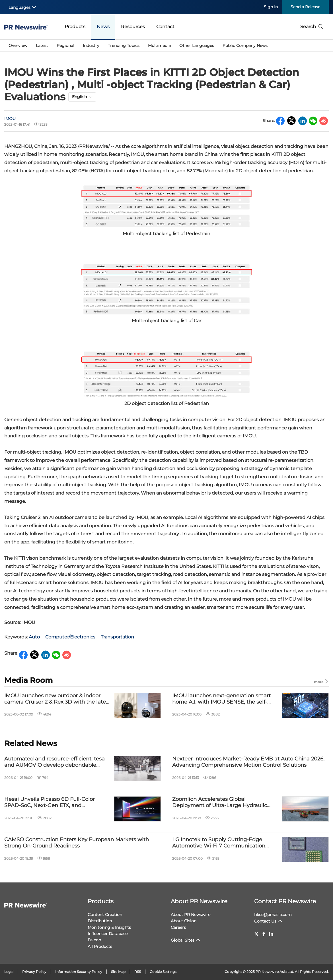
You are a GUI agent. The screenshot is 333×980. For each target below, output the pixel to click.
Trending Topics (124, 46)
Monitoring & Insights (109, 927)
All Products (100, 946)
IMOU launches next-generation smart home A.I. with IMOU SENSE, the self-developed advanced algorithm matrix (222, 699)
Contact (165, 27)
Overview (18, 46)
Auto (34, 637)
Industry (91, 46)
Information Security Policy (79, 972)
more (321, 682)
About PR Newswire (199, 901)
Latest (42, 46)
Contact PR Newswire (285, 901)
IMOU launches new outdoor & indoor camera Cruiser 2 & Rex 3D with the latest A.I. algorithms (57, 699)
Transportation (117, 637)
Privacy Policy (34, 972)
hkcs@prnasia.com (273, 915)
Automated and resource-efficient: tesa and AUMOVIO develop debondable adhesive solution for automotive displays (57, 762)
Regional (65, 46)
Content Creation (105, 915)
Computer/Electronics (70, 637)
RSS (138, 972)
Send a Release (305, 7)
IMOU (10, 119)
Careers (178, 927)
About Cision (184, 921)
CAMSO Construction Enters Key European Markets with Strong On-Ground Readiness (77, 843)
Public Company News (245, 46)
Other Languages (197, 46)
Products (75, 27)
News (103, 27)
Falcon (94, 940)
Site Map (118, 972)
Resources (133, 27)
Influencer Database (108, 934)
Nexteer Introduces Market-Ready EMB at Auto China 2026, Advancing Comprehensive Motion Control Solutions (248, 762)
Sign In (271, 7)
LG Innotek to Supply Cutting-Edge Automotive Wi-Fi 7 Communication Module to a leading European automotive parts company (219, 843)
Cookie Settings (163, 972)
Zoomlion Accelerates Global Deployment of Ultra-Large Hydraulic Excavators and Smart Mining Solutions (223, 802)
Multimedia (159, 46)
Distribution (100, 921)
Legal (9, 972)
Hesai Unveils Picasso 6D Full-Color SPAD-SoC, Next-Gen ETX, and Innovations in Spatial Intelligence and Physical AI (53, 802)
